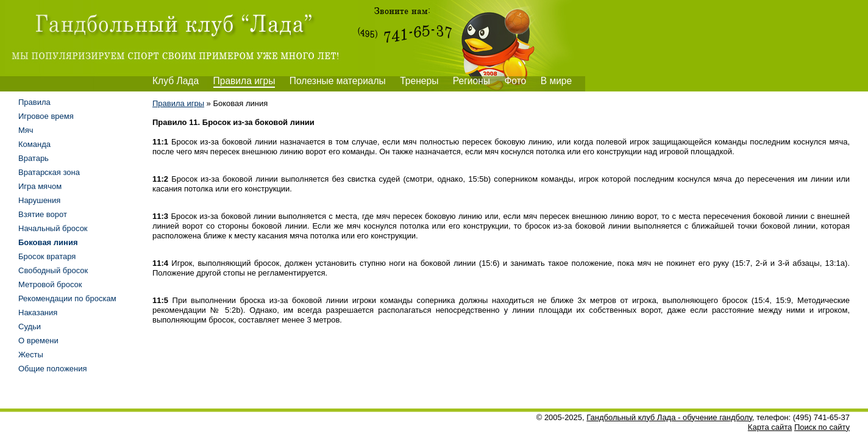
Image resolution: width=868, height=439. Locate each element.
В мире (557, 81)
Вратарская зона (49, 172)
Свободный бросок (53, 270)
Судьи (30, 327)
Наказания (38, 312)
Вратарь (34, 158)
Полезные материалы (338, 81)
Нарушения (39, 200)
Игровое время (46, 116)
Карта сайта (770, 427)
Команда (34, 144)
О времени (38, 341)
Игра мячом (40, 186)
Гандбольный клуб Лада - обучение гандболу (669, 417)
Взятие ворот (43, 214)
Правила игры (244, 81)
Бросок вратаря (47, 256)
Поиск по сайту (822, 427)
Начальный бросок (53, 228)
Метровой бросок (50, 284)
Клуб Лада (176, 81)
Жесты (31, 355)
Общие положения (53, 369)
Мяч (26, 130)
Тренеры (419, 81)
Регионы (471, 81)
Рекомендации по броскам (67, 298)
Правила (34, 102)
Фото (515, 81)
